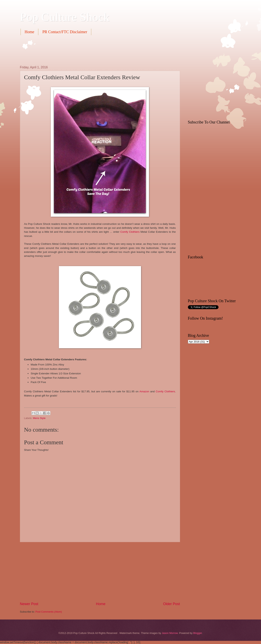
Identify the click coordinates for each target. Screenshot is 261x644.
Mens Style (39, 418)
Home (30, 32)
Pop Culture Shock (65, 17)
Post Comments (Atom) (49, 612)
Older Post (171, 604)
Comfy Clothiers (130, 232)
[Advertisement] (92, 50)
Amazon (145, 391)
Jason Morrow (170, 633)
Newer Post (29, 604)
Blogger (198, 633)
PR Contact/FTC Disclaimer (65, 32)
